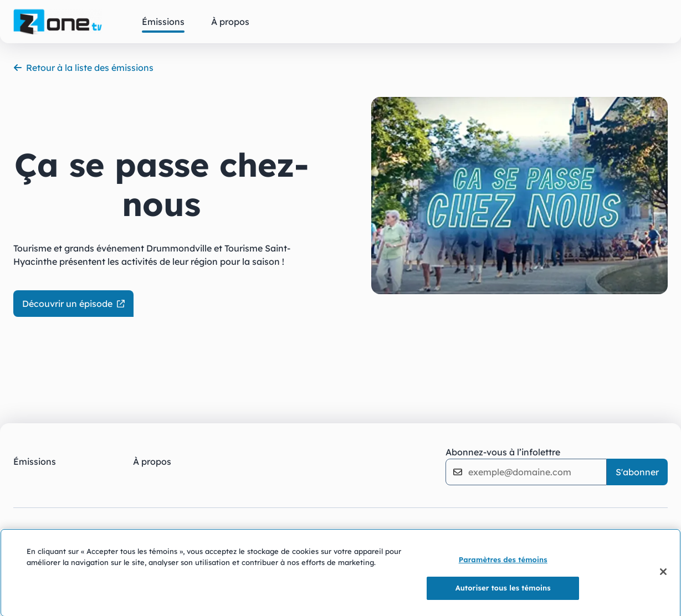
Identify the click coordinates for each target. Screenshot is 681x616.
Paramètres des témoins (503, 563)
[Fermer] (663, 575)
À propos (152, 461)
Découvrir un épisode (73, 304)
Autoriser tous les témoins (503, 591)
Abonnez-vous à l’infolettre (503, 452)
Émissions (35, 461)
